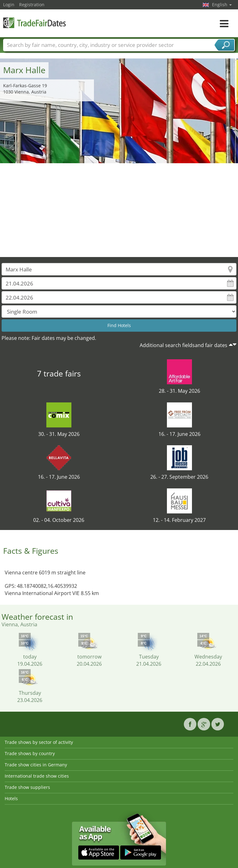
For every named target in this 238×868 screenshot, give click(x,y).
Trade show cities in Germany (36, 765)
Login (9, 5)
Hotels (11, 798)
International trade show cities (37, 776)
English (222, 5)
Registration (32, 5)
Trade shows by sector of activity (39, 742)
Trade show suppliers (27, 787)
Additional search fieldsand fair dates (184, 345)
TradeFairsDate (34, 23)
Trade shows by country (30, 753)
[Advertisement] (119, 210)
